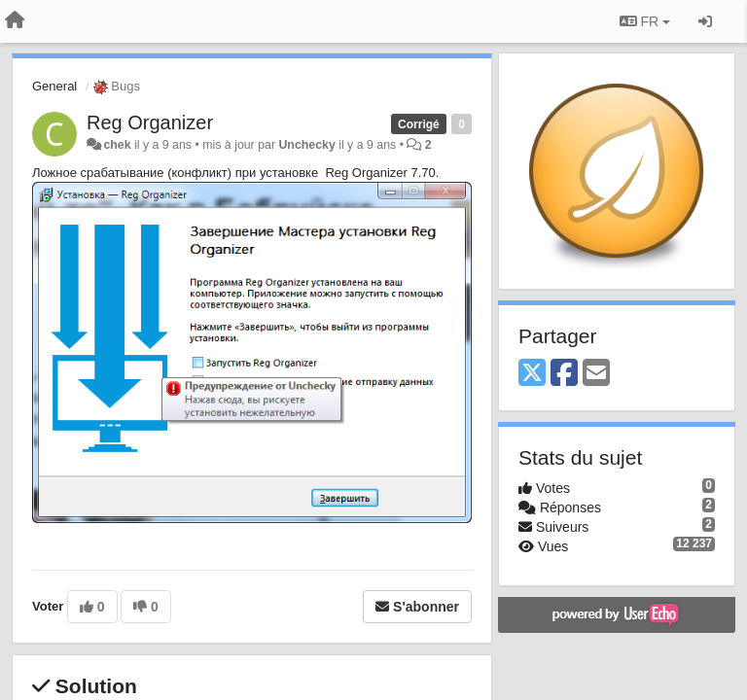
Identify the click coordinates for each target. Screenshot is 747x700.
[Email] (596, 374)
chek (117, 145)
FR (645, 21)
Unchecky (306, 145)
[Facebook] (564, 374)
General (54, 86)
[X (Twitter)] (532, 374)
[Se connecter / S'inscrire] (705, 21)
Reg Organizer (150, 122)
